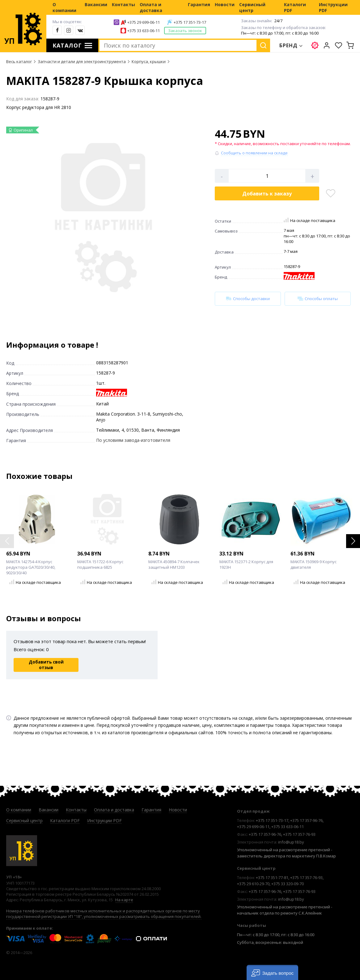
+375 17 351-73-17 (190, 22)
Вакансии (96, 4)
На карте (124, 900)
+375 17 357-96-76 (306, 820)
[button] (353, 541)
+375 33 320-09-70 (288, 884)
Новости (225, 4)
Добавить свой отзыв (46, 665)
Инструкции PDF (333, 7)
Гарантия (199, 4)
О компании (64, 7)
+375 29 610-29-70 (253, 884)
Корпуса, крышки (149, 61)
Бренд (289, 45)
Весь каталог (19, 61)
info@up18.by (291, 842)
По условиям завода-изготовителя (133, 440)
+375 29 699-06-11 (144, 22)
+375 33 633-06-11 (144, 31)
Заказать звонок (185, 31)
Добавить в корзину (267, 194)
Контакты (123, 4)
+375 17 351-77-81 (272, 877)
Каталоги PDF (295, 7)
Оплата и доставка (151, 7)
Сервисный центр (252, 7)
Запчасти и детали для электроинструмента (82, 61)
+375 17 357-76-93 (299, 834)
